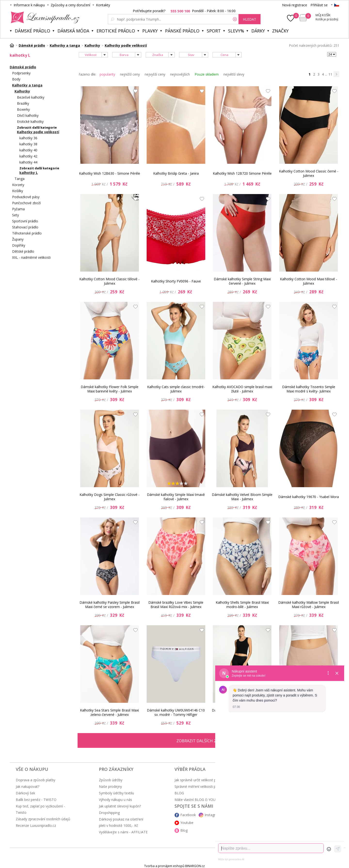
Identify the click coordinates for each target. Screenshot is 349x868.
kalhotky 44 (28, 162)
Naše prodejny (110, 786)
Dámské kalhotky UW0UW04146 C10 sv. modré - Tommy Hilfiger (176, 712)
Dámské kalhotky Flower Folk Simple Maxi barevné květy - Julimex (110, 389)
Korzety (18, 185)
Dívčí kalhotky (28, 115)
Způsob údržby (111, 780)
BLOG (179, 793)
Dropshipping (109, 813)
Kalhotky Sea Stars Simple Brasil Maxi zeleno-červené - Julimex (109, 712)
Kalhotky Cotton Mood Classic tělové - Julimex (109, 281)
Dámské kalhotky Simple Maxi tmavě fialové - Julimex (176, 497)
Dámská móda (73, 31)
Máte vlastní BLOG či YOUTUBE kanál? (205, 800)
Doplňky (19, 245)
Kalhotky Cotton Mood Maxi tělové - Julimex (309, 281)
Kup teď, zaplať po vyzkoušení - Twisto (40, 809)
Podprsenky (21, 73)
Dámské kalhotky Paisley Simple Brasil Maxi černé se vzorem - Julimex (110, 605)
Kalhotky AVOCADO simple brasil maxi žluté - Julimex (242, 389)
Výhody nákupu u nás (115, 800)
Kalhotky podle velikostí (38, 132)
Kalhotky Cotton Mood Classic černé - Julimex (309, 173)
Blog (184, 830)
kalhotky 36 (28, 138)
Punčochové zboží (26, 203)
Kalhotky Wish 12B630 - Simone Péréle (110, 173)
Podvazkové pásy (26, 197)
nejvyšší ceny (155, 74)
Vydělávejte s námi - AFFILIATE (123, 832)
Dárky (258, 31)
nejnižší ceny (130, 74)
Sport (214, 31)
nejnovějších (180, 74)
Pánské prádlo (182, 31)
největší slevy (234, 74)
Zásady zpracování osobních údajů (43, 819)
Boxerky (23, 109)
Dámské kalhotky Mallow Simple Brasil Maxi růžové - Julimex (309, 605)
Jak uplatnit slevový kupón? (120, 806)
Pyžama (18, 209)
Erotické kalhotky (30, 121)
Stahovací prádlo (25, 227)
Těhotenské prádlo (27, 233)
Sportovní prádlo (25, 221)
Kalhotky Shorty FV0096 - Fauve (176, 281)
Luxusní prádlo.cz (44, 17)
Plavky (150, 31)
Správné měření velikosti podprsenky (203, 786)
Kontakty (103, 5)
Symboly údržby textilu (116, 793)
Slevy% (236, 31)
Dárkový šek (25, 793)
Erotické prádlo (116, 31)
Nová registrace (295, 5)
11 (330, 74)
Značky (280, 31)
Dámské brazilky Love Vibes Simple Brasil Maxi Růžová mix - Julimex (176, 605)
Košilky (18, 191)
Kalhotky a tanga (27, 85)
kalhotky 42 (28, 156)
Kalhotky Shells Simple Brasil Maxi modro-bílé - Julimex (242, 605)
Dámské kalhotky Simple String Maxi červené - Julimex (242, 281)
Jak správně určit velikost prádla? (200, 780)
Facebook (188, 815)
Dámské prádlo (32, 31)
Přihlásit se (319, 5)
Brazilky (23, 103)
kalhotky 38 (28, 144)
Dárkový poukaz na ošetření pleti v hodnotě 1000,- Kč (121, 822)
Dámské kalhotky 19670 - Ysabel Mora (309, 497)
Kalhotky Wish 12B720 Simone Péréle (242, 173)
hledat (250, 19)
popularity (107, 74)
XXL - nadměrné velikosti (31, 257)
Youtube (187, 823)
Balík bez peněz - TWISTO (36, 800)
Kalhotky (22, 91)
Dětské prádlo (23, 251)
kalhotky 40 (28, 150)
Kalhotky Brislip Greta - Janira (176, 173)
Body (16, 79)
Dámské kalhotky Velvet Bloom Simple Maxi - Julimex (242, 497)
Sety (16, 215)
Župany (18, 239)
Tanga (20, 179)
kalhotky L (29, 173)
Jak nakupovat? (28, 786)
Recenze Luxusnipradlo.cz (36, 825)
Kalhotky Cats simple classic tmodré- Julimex (176, 389)
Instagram (213, 815)
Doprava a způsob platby (36, 780)
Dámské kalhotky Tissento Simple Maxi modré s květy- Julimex (309, 389)
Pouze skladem (207, 74)
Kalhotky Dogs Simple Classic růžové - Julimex (110, 497)
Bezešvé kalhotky (31, 97)
